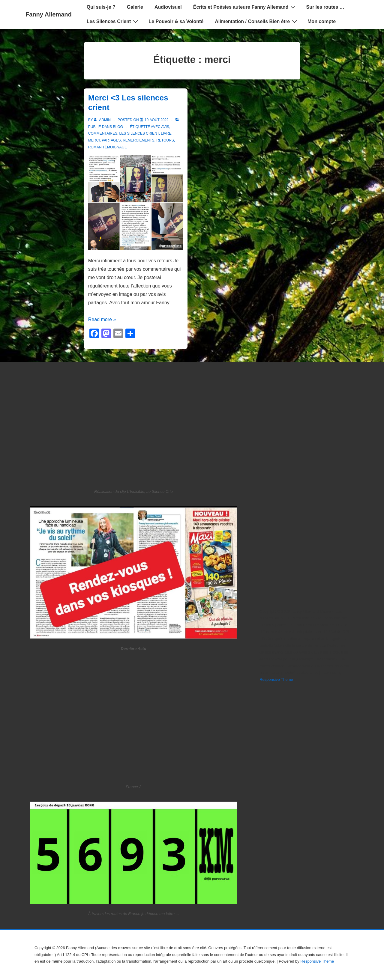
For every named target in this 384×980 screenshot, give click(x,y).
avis (165, 127)
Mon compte (322, 21)
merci (94, 140)
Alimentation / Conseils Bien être (257, 21)
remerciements (138, 140)
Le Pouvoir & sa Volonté (176, 21)
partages (111, 140)
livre (166, 133)
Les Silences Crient (113, 21)
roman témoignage (108, 147)
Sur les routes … (325, 7)
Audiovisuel (168, 7)
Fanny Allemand (49, 14)
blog (118, 127)
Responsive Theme (276, 679)
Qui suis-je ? (101, 7)
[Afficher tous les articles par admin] (103, 120)
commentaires (103, 133)
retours (165, 140)
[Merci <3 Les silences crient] (157, 120)
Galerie (135, 7)
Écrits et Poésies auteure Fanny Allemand (245, 7)
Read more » (102, 319)
